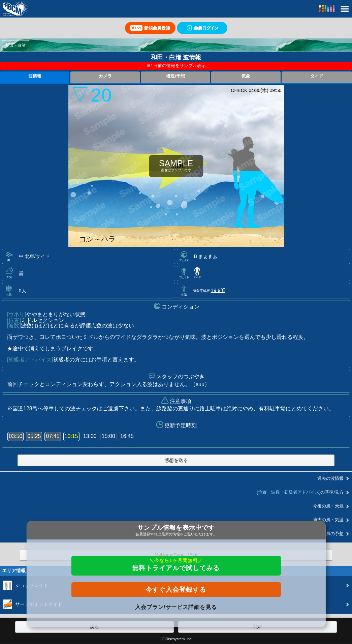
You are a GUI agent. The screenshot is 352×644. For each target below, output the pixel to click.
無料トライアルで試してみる (176, 565)
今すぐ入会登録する (176, 590)
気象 (246, 76)
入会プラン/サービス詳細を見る (176, 607)
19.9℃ (218, 290)
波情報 (35, 76)
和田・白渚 (15, 45)
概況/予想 (175, 76)
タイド (317, 76)
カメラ (105, 76)
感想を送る (176, 460)
